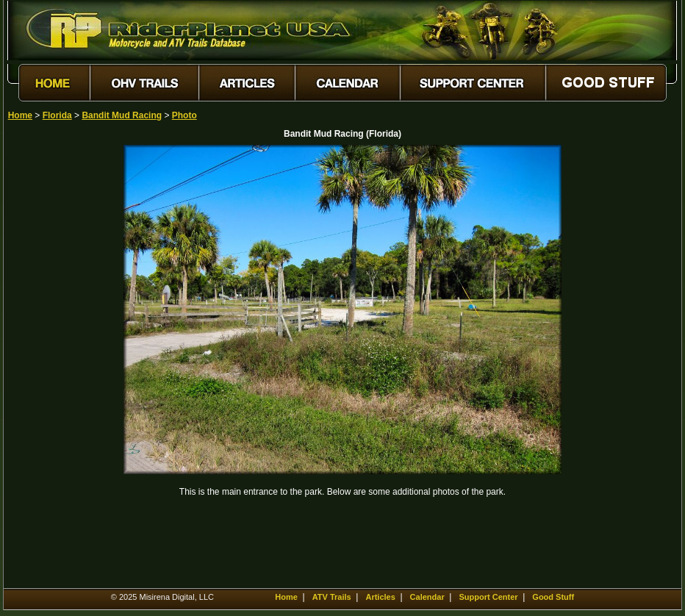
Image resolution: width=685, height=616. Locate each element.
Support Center (488, 597)
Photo (184, 115)
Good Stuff (553, 597)
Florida (57, 115)
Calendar (427, 597)
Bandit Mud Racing (122, 115)
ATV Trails (332, 597)
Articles (380, 597)
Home (20, 115)
